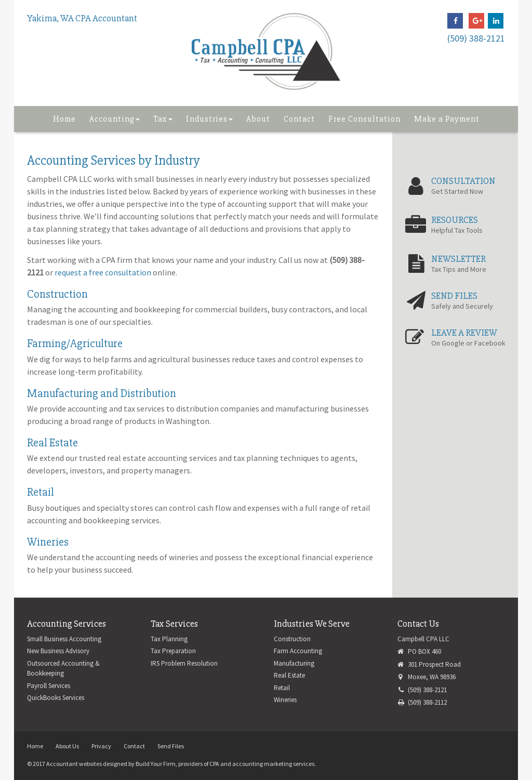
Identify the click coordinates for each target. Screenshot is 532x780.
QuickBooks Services (56, 698)
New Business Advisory (58, 651)
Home (64, 119)
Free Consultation (364, 119)
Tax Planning (169, 639)
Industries (209, 119)
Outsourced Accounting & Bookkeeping (63, 669)
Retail (41, 492)
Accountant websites (74, 764)
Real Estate (52, 443)
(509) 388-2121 (476, 38)
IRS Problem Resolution (184, 663)
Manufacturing (294, 663)
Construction (57, 294)
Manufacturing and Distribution (102, 394)
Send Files (171, 746)
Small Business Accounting (64, 639)
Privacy (101, 746)
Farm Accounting (298, 651)
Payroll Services (49, 686)
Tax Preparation (173, 651)
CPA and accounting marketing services (262, 764)
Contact (299, 119)
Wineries (48, 542)
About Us (67, 746)
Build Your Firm (156, 764)
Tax (163, 119)
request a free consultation (103, 272)
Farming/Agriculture (75, 344)
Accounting (115, 119)
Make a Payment (447, 119)
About (258, 119)
